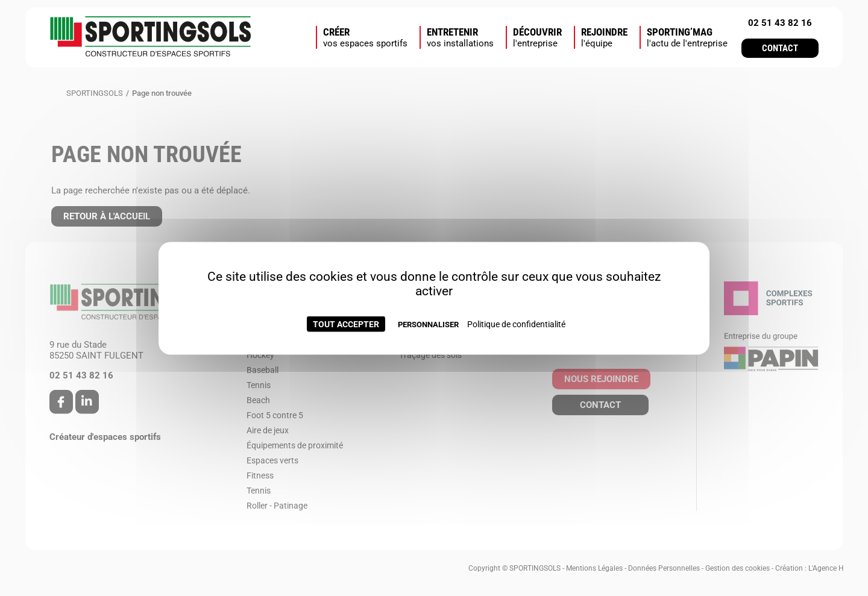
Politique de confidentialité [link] (516, 324)
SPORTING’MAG (687, 37)
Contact (780, 48)
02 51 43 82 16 (780, 23)
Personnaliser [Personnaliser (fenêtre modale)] (428, 324)
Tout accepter (346, 324)
